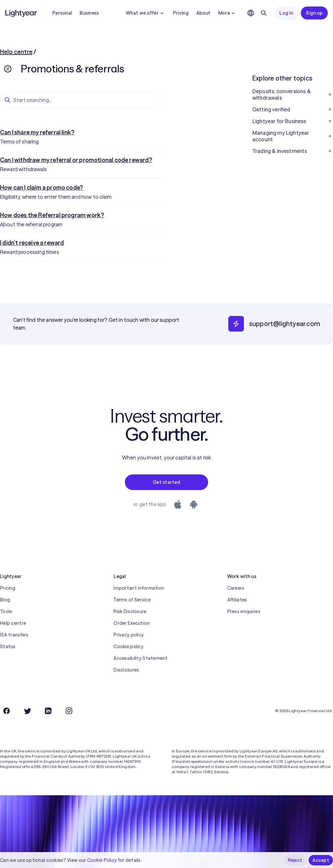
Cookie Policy (102, 860)
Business (89, 13)
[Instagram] (69, 711)
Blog (5, 600)
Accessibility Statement (140, 658)
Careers (236, 588)
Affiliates (237, 600)
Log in (286, 13)
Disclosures (126, 670)
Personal (62, 13)
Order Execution (132, 623)
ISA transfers (14, 635)
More (227, 13)
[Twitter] (27, 711)
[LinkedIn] (48, 711)
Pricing (181, 13)
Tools (6, 611)
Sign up (314, 13)
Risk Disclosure (130, 611)
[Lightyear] (21, 13)
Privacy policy (129, 635)
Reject (295, 860)
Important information (139, 588)
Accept (321, 860)
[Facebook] (7, 711)
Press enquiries (244, 611)
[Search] (264, 13)
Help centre (16, 52)
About (203, 13)
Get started (166, 482)
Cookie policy (128, 647)
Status (8, 647)
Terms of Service (132, 600)
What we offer (146, 13)
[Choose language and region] (251, 13)
